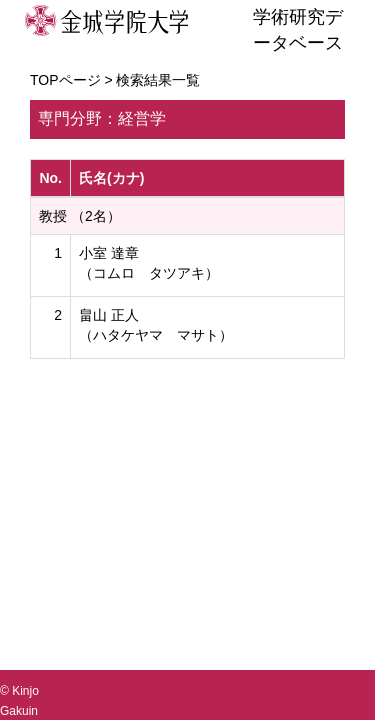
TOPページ (65, 80)
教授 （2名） (80, 216)
